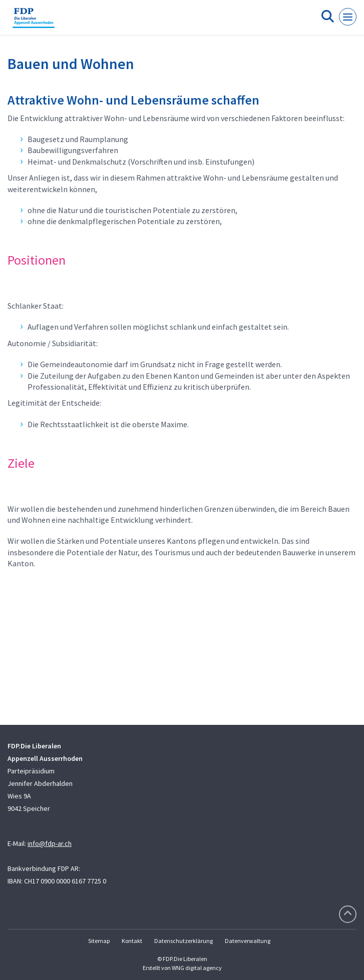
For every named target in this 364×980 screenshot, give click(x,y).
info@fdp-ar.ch (50, 843)
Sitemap (99, 941)
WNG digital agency (197, 968)
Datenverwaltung (248, 941)
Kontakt (132, 941)
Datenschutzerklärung (184, 941)
